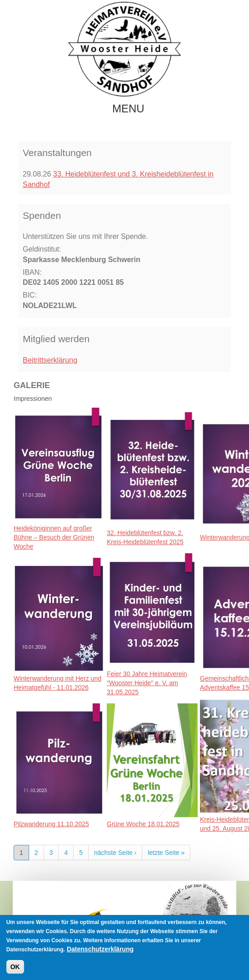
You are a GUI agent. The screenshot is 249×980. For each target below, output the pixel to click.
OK (15, 968)
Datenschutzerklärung (100, 950)
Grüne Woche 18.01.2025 (143, 824)
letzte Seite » (166, 853)
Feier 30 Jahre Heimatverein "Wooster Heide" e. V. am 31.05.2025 (147, 683)
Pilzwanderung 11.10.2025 (51, 824)
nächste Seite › (115, 853)
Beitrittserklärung (50, 360)
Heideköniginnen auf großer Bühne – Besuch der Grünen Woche (54, 537)
